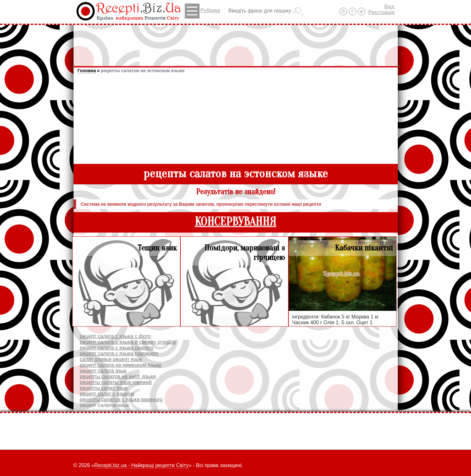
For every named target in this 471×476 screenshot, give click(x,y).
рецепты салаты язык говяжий (116, 382)
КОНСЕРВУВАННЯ (236, 222)
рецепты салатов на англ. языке (118, 376)
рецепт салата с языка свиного (117, 348)
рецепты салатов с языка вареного (121, 399)
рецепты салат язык (104, 388)
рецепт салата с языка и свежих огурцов (128, 342)
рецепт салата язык (103, 371)
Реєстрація (381, 12)
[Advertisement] (236, 42)
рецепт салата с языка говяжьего (119, 353)
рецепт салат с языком (107, 394)
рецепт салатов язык (105, 405)
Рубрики (203, 11)
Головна (87, 71)
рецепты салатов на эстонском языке (143, 71)
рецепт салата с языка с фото (115, 336)
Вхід (389, 7)
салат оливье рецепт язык (111, 359)
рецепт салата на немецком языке (121, 365)
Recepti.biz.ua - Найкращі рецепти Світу (141, 465)
